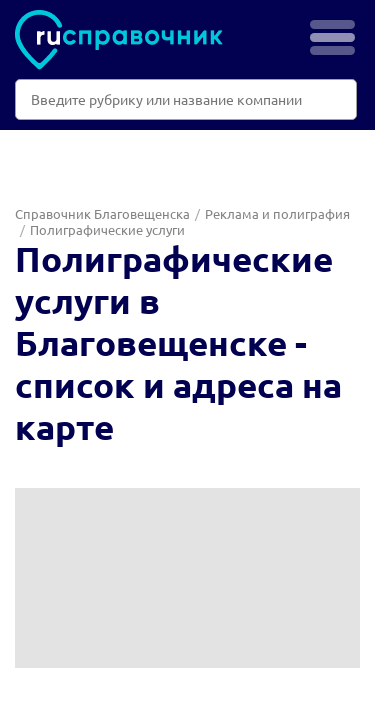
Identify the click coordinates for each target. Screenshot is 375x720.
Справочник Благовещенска (102, 213)
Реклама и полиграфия (277, 213)
